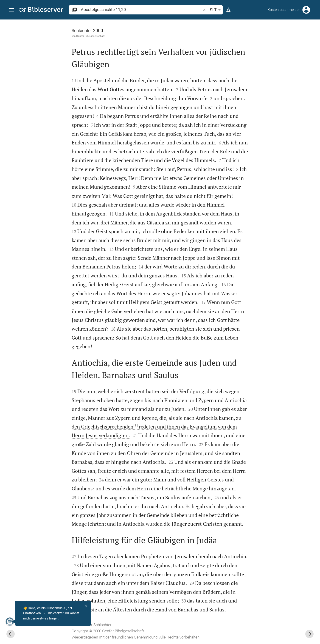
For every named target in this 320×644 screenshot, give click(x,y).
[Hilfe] (313, 38)
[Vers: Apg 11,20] (283, 28)
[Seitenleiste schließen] (219, 336)
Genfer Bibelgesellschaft (39, 36)
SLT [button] (216, 10)
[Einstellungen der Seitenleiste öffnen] (305, 38)
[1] (84, 425)
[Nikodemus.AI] (11, 622)
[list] (271, 178)
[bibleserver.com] (41, 10)
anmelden (255, 63)
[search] (141, 10)
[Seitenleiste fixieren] (219, 24)
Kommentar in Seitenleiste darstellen (265, 157)
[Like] (230, 38)
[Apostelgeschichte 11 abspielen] (271, 255)
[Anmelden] (306, 10)
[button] (12, 10)
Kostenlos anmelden (284, 10)
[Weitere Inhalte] (271, 96)
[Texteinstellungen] (228, 10)
